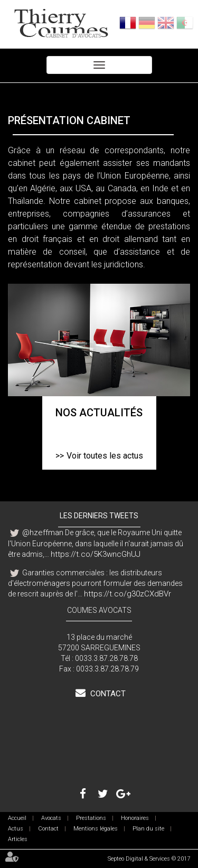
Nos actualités (99, 413)
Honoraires (135, 818)
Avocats (51, 818)
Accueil (17, 818)
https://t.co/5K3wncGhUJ (96, 554)
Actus (16, 829)
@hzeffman (43, 533)
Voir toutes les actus (105, 456)
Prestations (91, 818)
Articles (18, 839)
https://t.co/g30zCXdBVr (128, 594)
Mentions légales (96, 829)
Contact (107, 694)
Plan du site (148, 829)
